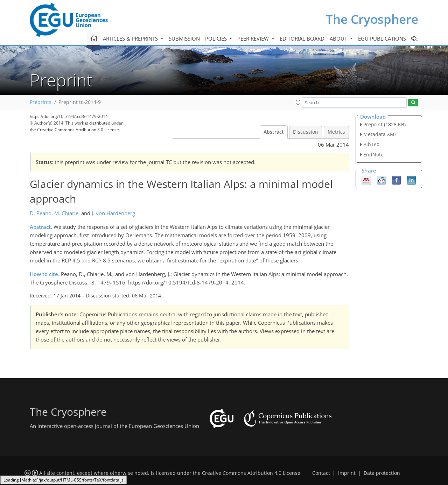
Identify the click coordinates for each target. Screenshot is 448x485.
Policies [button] (217, 38)
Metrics (336, 132)
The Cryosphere (372, 19)
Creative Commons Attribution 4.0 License (251, 473)
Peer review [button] (254, 38)
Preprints (41, 102)
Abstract (274, 132)
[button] (298, 102)
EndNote (373, 154)
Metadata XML (380, 134)
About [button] (339, 38)
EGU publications (382, 38)
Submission (184, 38)
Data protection (382, 473)
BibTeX (371, 144)
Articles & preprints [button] (131, 38)
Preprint (373, 124)
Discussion (306, 132)
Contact (321, 473)
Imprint (347, 473)
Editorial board (302, 38)
